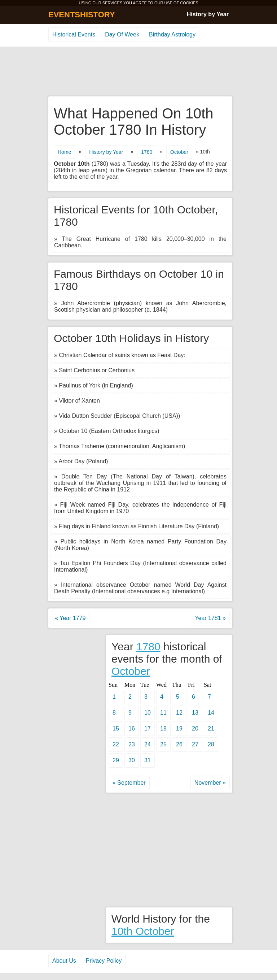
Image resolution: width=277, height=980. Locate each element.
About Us (64, 961)
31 (148, 760)
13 (195, 713)
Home (64, 152)
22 (116, 744)
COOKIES (189, 3)
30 (132, 760)
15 (116, 729)
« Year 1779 (70, 618)
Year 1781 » (210, 618)
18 (163, 729)
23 (132, 744)
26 (179, 744)
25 (163, 744)
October (179, 152)
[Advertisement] (138, 72)
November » (210, 783)
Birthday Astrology (172, 34)
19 (179, 729)
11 (163, 713)
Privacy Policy (104, 961)
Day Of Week (122, 34)
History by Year (208, 14)
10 (148, 713)
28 (211, 744)
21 (211, 729)
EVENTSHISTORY (82, 15)
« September (129, 783)
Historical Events (74, 34)
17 (148, 729)
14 (211, 713)
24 (148, 744)
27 (195, 744)
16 (132, 729)
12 (179, 713)
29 (116, 760)
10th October (143, 931)
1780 (147, 152)
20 (195, 729)
